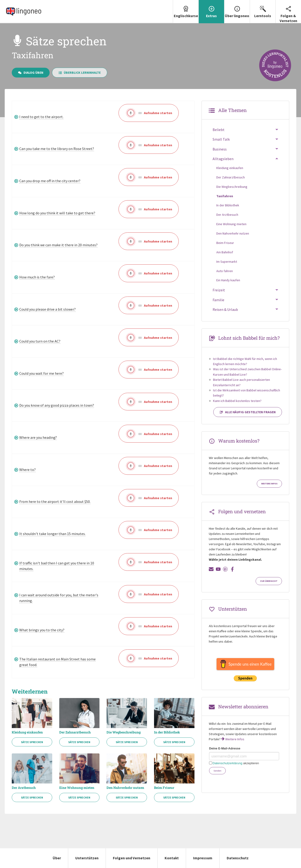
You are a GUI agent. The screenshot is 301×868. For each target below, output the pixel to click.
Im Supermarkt (227, 262)
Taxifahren (225, 196)
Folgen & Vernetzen (288, 12)
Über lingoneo (237, 9)
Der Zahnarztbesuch (75, 732)
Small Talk (221, 139)
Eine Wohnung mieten (77, 788)
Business (220, 149)
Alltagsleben (223, 159)
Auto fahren (225, 271)
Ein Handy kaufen (228, 280)
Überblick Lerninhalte (80, 73)
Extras (211, 9)
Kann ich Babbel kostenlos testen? (237, 401)
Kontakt (172, 858)
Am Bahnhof (225, 252)
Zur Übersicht (269, 581)
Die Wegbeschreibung (124, 732)
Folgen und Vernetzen (132, 858)
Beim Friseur (164, 788)
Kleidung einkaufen (27, 732)
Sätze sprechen (32, 742)
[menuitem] (186, 12)
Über (57, 858)
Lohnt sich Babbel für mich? (249, 338)
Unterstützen (87, 858)
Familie (218, 300)
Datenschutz (238, 858)
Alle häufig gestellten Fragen (248, 412)
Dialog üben (31, 73)
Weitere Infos (269, 484)
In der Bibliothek (167, 732)
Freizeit (219, 290)
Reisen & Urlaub (225, 309)
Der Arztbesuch (24, 788)
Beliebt (219, 130)
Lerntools (263, 9)
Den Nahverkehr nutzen (125, 788)
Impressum (203, 858)
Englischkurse (186, 9)
